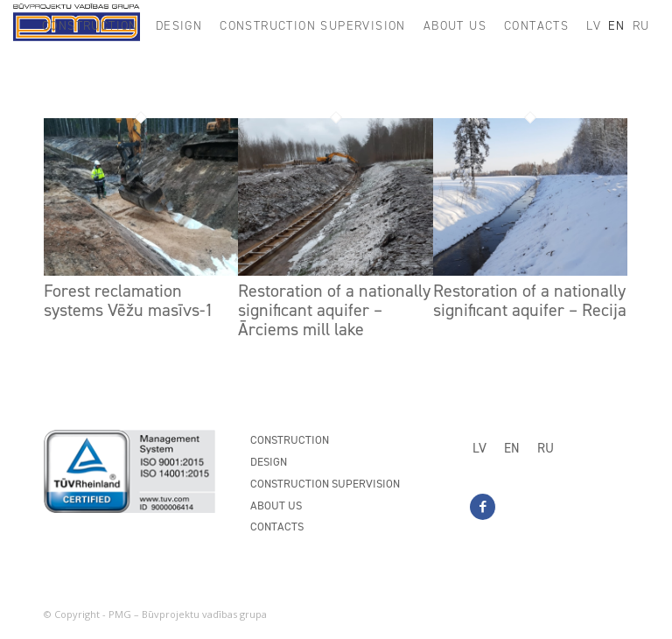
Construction (290, 440)
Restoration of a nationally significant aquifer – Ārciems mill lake (334, 310)
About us (276, 506)
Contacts (277, 527)
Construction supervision (325, 484)
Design (269, 462)
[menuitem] (90, 26)
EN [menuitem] (512, 448)
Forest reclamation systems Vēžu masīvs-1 (129, 300)
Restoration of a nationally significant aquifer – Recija (530, 300)
